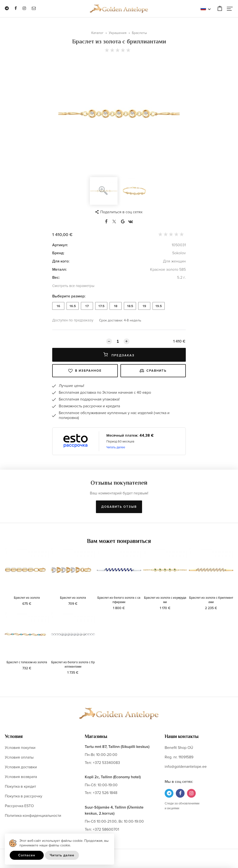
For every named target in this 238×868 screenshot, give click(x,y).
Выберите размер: (69, 296)
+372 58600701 (106, 829)
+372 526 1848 (105, 793)
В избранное (85, 371)
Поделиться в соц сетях (121, 212)
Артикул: (60, 245)
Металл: (59, 270)
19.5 (159, 306)
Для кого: (61, 261)
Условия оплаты (19, 757)
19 (144, 306)
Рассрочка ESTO (19, 806)
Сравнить (153, 371)
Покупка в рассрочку (24, 796)
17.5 (101, 306)
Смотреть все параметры (73, 286)
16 (58, 306)
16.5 (73, 306)
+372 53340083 (106, 763)
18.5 (130, 306)
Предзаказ (119, 355)
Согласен (27, 855)
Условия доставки (21, 767)
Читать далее (116, 447)
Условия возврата (21, 777)
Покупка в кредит (20, 786)
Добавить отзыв (119, 507)
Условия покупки (20, 748)
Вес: (56, 278)
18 (116, 306)
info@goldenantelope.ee (186, 767)
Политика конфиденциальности (33, 816)
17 (87, 306)
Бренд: (58, 253)
